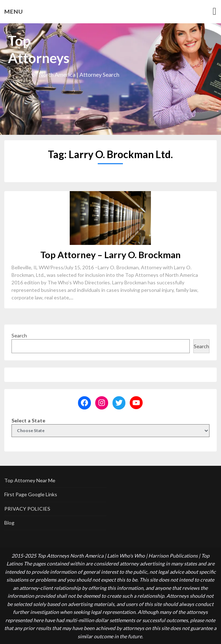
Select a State (28, 420)
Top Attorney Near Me (30, 480)
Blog (9, 523)
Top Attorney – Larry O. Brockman (110, 255)
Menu (14, 11)
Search (19, 335)
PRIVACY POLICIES (27, 509)
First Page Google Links (31, 494)
